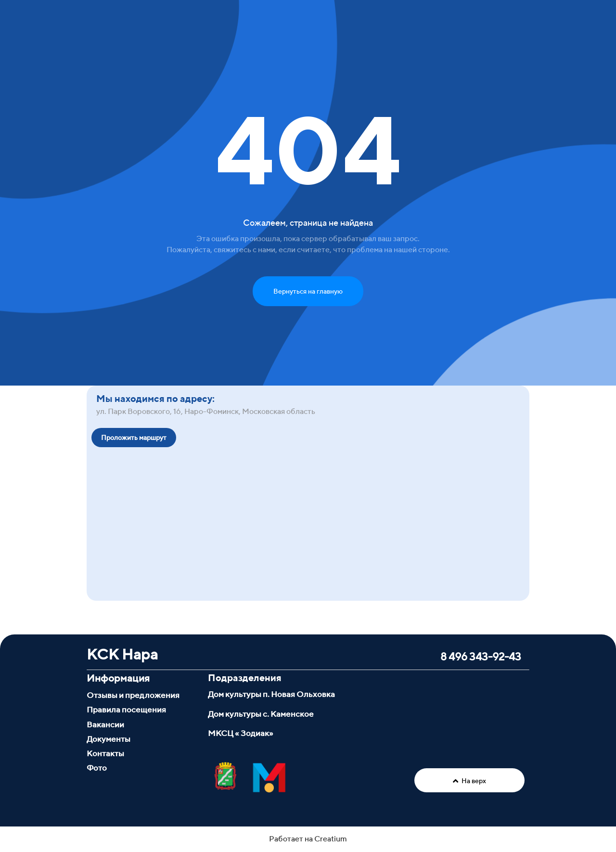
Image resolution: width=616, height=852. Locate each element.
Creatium (331, 839)
